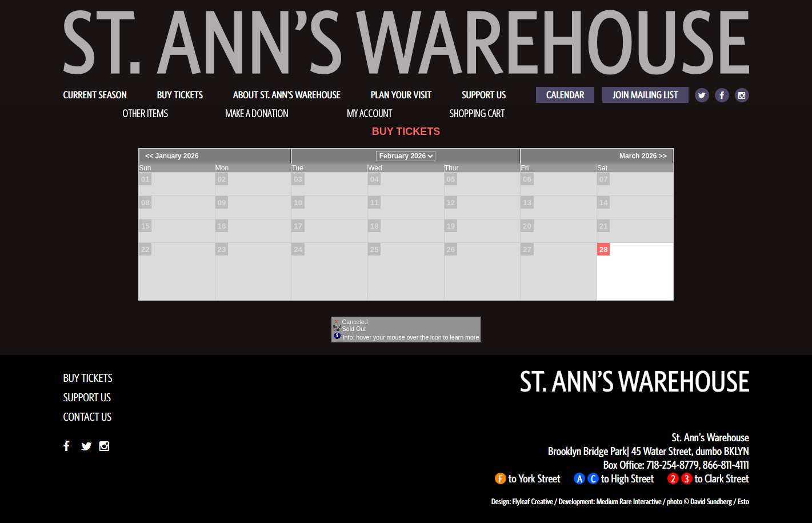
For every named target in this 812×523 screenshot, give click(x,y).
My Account (369, 113)
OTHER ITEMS (145, 113)
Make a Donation (257, 113)
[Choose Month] (406, 156)
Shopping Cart (477, 113)
